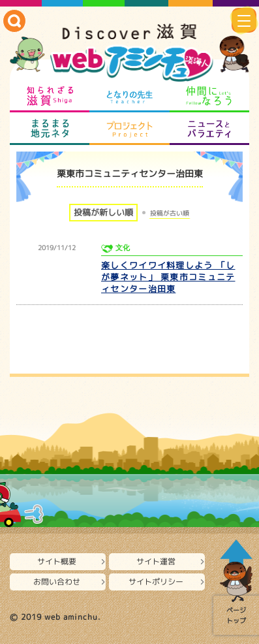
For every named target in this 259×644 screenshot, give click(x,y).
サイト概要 (57, 561)
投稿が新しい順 (103, 212)
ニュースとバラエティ (209, 129)
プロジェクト (129, 129)
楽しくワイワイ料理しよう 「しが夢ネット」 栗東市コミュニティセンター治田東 (168, 277)
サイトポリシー (156, 582)
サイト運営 (156, 561)
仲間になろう (209, 96)
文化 (123, 248)
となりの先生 (129, 96)
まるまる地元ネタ (50, 129)
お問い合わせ (57, 582)
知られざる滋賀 (50, 96)
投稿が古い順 (170, 213)
